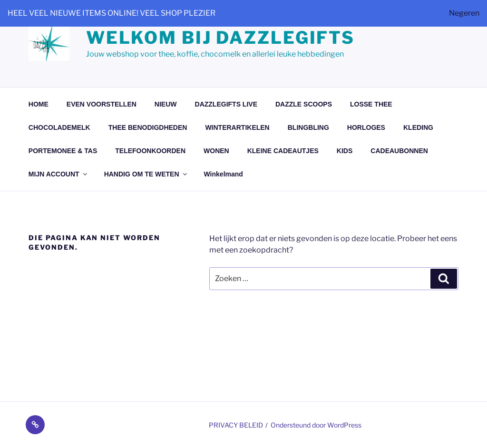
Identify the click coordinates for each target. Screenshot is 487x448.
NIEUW (166, 104)
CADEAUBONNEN (399, 151)
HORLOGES (366, 127)
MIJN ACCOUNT (58, 174)
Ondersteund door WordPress (316, 425)
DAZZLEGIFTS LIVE (226, 104)
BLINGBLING (308, 127)
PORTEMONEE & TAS (63, 151)
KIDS (345, 151)
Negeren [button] (464, 13)
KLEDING (418, 127)
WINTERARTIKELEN (237, 127)
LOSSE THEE (371, 104)
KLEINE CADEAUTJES (283, 151)
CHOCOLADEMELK (59, 127)
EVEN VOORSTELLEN (102, 104)
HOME (39, 104)
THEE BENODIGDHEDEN (148, 127)
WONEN (216, 151)
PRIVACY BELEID (236, 425)
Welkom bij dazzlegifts (220, 38)
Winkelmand (224, 174)
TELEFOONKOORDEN (150, 151)
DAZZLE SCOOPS (304, 104)
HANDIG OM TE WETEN (146, 174)
